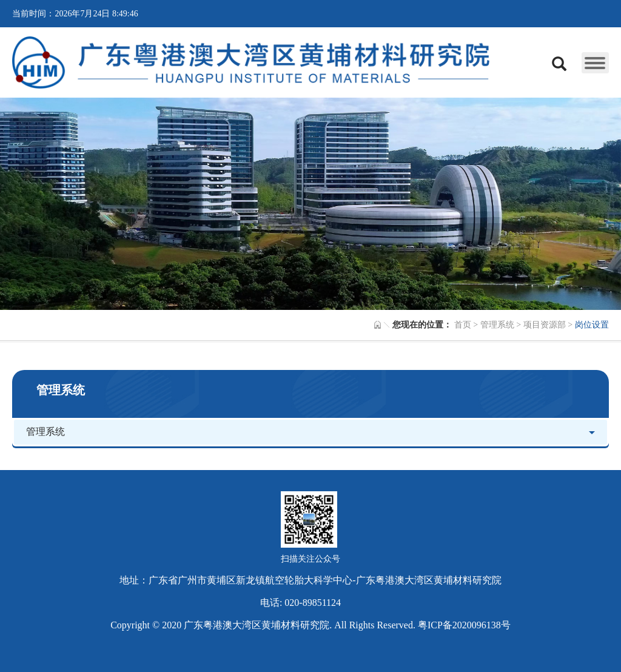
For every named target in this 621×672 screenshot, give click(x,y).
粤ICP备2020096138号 (464, 625)
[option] (310, 204)
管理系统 (497, 325)
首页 (463, 325)
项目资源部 (545, 325)
